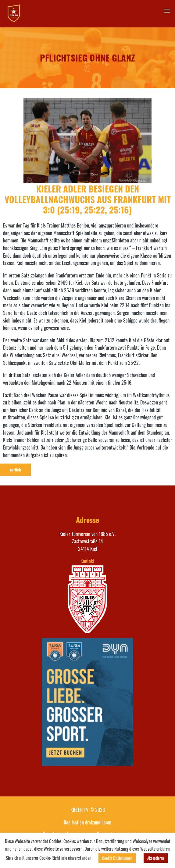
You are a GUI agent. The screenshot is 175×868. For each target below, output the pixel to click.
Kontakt (87, 561)
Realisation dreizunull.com (87, 822)
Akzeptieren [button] (156, 858)
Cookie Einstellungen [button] (117, 858)
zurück (15, 470)
